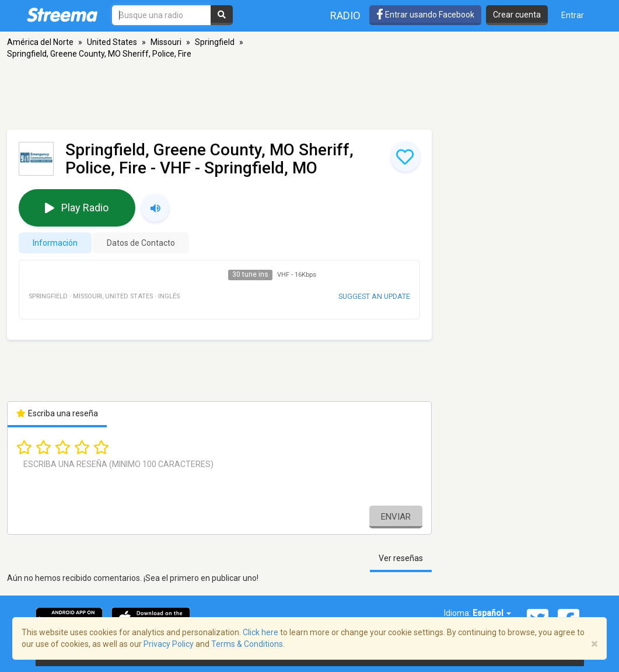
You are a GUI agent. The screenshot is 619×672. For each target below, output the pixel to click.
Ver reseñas (401, 558)
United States (112, 42)
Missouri (166, 42)
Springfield (215, 42)
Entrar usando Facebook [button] (425, 15)
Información (55, 243)
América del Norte (40, 42)
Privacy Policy (169, 644)
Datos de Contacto (141, 243)
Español (492, 613)
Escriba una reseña (57, 413)
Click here (260, 632)
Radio (345, 15)
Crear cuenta (517, 15)
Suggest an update (374, 296)
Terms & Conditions (247, 644)
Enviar (396, 517)
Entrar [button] (573, 15)
